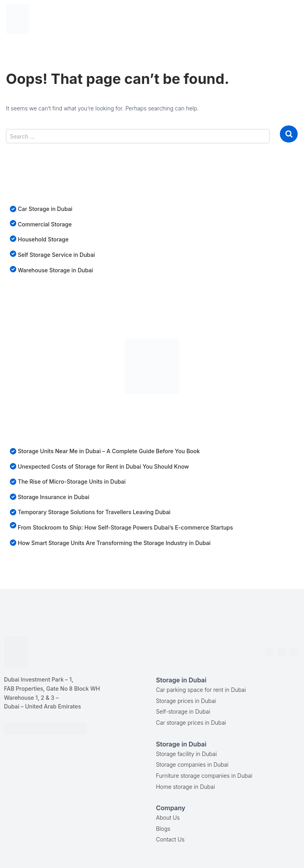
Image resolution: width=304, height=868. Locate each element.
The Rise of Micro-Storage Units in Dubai (72, 481)
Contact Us (170, 839)
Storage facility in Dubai (186, 754)
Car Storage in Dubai (45, 209)
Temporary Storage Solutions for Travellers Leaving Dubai (94, 512)
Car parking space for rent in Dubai (201, 690)
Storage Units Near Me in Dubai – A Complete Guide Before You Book (109, 451)
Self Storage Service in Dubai (56, 255)
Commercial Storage (45, 224)
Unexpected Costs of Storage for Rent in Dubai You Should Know (103, 466)
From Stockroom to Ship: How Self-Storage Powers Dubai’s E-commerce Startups (125, 527)
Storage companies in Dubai (192, 764)
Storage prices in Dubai (186, 701)
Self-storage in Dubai (183, 711)
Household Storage (43, 239)
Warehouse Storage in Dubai (55, 270)
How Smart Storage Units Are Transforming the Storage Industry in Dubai (114, 543)
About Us (168, 818)
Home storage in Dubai (185, 787)
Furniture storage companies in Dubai (204, 776)
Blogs (163, 829)
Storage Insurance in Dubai (54, 497)
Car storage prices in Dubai (191, 723)
